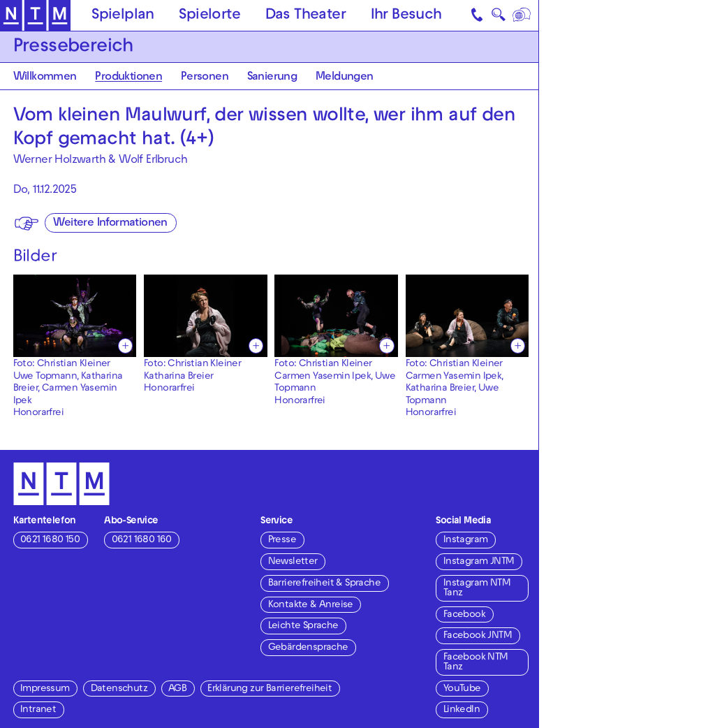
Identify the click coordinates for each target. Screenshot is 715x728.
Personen (205, 78)
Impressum (45, 689)
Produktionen (128, 78)
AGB (177, 689)
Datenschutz (119, 689)
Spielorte (209, 16)
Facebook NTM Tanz (476, 663)
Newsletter (293, 562)
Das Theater (305, 16)
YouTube (462, 689)
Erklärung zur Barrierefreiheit (270, 689)
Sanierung (272, 78)
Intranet (38, 710)
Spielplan (123, 16)
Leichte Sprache (303, 626)
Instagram (466, 540)
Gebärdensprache (308, 648)
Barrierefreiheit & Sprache (324, 584)
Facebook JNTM (478, 636)
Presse (282, 540)
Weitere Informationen (110, 224)
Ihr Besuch (406, 16)
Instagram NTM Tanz (477, 589)
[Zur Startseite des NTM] (35, 16)
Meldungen (345, 78)
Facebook (464, 615)
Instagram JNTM (479, 562)
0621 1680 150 (50, 540)
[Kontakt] (478, 15)
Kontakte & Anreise (311, 605)
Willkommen (45, 78)
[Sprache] (522, 15)
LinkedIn (462, 710)
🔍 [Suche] (498, 17)
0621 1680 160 (142, 540)
